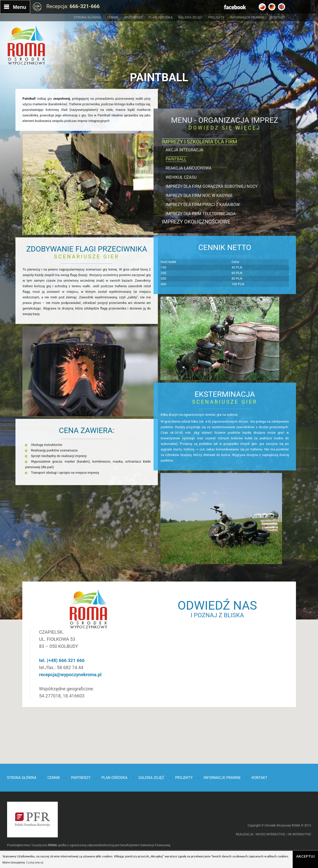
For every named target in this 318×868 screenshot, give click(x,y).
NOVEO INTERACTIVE (270, 834)
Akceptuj (305, 856)
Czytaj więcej (35, 862)
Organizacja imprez (238, 120)
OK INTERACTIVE (299, 834)
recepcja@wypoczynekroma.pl (113, 660)
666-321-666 (85, 6)
